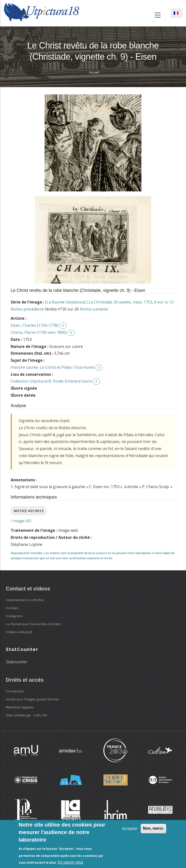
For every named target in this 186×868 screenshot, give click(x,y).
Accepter (130, 828)
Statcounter (17, 662)
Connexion (15, 691)
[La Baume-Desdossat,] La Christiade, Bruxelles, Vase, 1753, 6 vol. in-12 (109, 302)
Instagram (14, 616)
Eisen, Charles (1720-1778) (35, 325)
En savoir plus (71, 862)
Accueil (94, 72)
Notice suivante (94, 309)
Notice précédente (27, 309)
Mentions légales (20, 707)
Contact (12, 608)
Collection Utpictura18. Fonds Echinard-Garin (51, 381)
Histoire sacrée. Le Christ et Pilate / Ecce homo (53, 367)
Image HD (21, 521)
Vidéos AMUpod (19, 632)
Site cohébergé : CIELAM (26, 715)
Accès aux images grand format (32, 699)
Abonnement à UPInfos (25, 600)
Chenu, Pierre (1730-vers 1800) (39, 332)
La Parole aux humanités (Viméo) (34, 624)
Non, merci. (153, 828)
